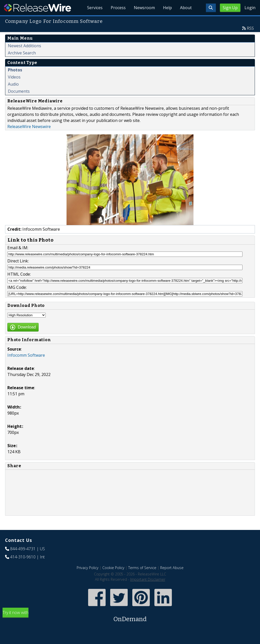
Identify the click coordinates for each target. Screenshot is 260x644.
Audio (13, 84)
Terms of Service (142, 568)
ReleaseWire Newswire (29, 127)
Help (167, 8)
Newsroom (144, 8)
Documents (19, 91)
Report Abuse (172, 568)
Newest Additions (25, 46)
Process (118, 8)
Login (250, 8)
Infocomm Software (26, 355)
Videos (14, 77)
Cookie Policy (113, 568)
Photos (15, 70)
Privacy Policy (88, 568)
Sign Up (230, 8)
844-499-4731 (23, 549)
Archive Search (22, 53)
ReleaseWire (37, 8)
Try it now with (130, 617)
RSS (250, 28)
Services (95, 8)
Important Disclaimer (148, 579)
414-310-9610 (23, 557)
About (186, 8)
